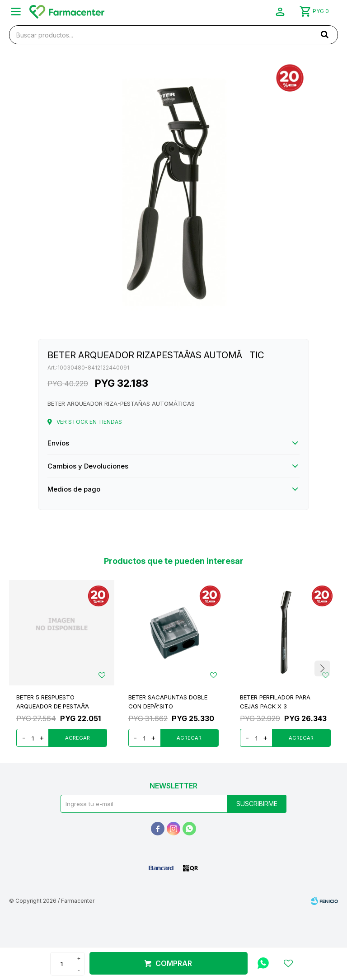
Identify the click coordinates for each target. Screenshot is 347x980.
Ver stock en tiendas (89, 422)
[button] (322, 668)
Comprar (174, 963)
